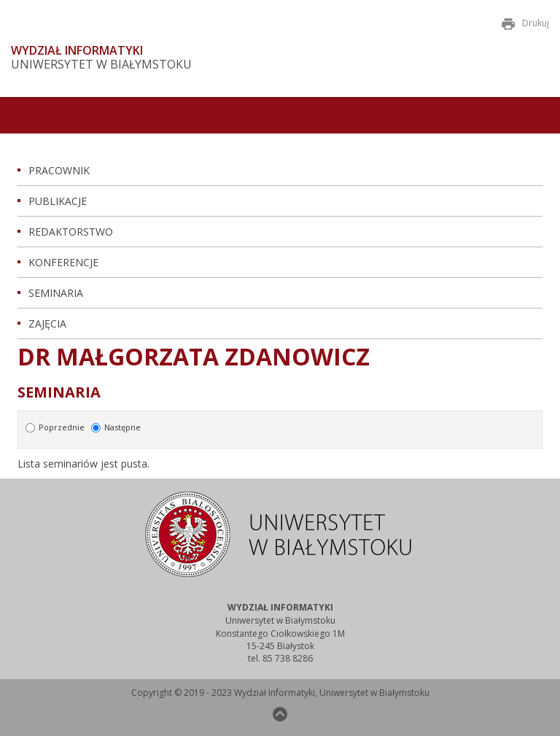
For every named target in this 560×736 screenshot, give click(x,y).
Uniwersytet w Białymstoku (101, 65)
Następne (116, 427)
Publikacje (58, 201)
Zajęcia (47, 324)
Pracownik (59, 170)
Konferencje (63, 262)
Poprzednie (56, 427)
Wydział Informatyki (77, 51)
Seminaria (56, 293)
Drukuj (525, 23)
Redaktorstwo (71, 232)
